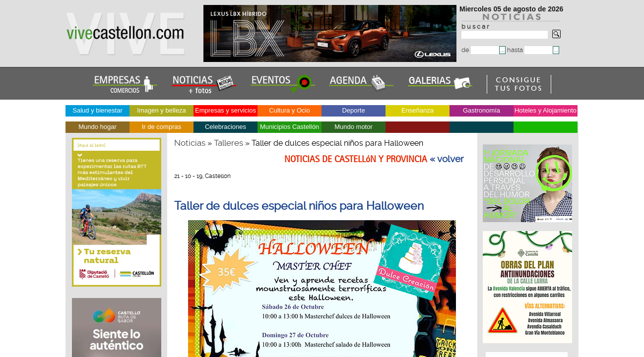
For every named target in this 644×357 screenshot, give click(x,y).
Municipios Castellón (290, 127)
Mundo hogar (97, 127)
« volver (447, 159)
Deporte (353, 110)
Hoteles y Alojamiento (546, 110)
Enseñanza (418, 110)
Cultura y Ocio (289, 110)
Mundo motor (354, 127)
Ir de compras (161, 127)
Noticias (190, 143)
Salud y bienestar (97, 110)
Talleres (228, 143)
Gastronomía (482, 110)
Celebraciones (225, 127)
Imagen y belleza (161, 110)
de (480, 50)
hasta (530, 50)
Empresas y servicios (225, 110)
